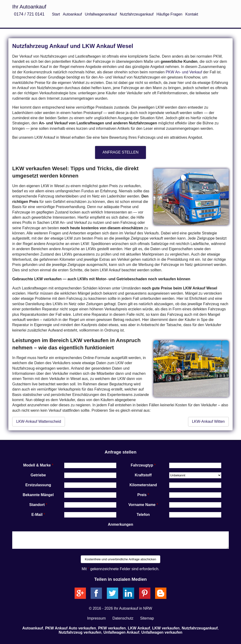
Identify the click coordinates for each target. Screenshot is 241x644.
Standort (37, 505)
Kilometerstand (143, 485)
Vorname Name (142, 505)
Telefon (143, 515)
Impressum (96, 618)
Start (56, 14)
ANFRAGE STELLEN (121, 152)
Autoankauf (72, 14)
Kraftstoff (143, 475)
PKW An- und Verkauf (184, 72)
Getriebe (38, 475)
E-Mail (37, 515)
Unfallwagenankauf (101, 14)
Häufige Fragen (169, 14)
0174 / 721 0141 (29, 14)
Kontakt (192, 14)
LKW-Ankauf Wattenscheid (39, 421)
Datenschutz (123, 618)
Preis (142, 495)
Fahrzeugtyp (142, 465)
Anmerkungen (120, 524)
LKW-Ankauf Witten (208, 421)
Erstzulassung (38, 485)
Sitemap (147, 618)
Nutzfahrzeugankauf (137, 14)
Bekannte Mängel (38, 495)
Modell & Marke (37, 465)
